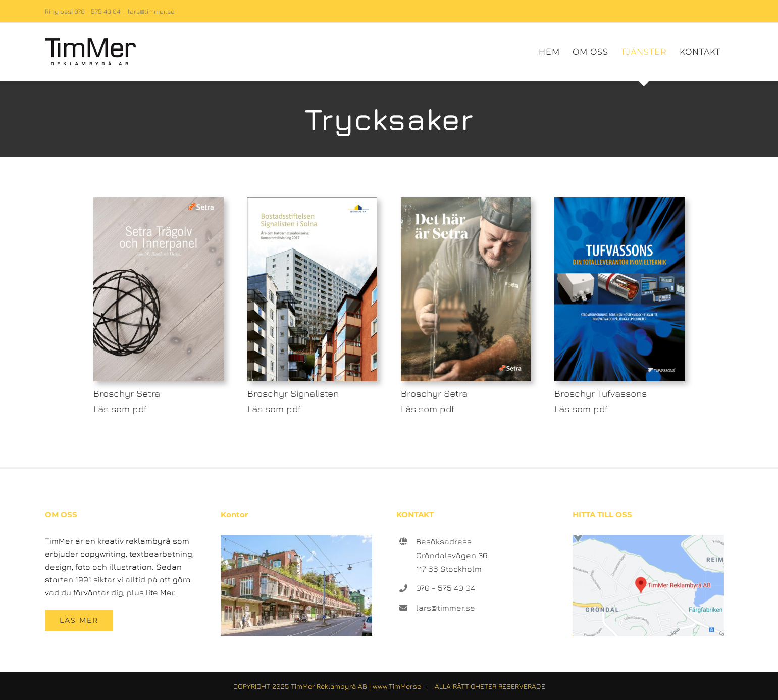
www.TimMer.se (397, 686)
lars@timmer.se (151, 11)
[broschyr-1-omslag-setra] (158, 201)
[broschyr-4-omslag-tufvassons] (619, 201)
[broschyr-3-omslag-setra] (466, 201)
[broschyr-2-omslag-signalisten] (312, 201)
